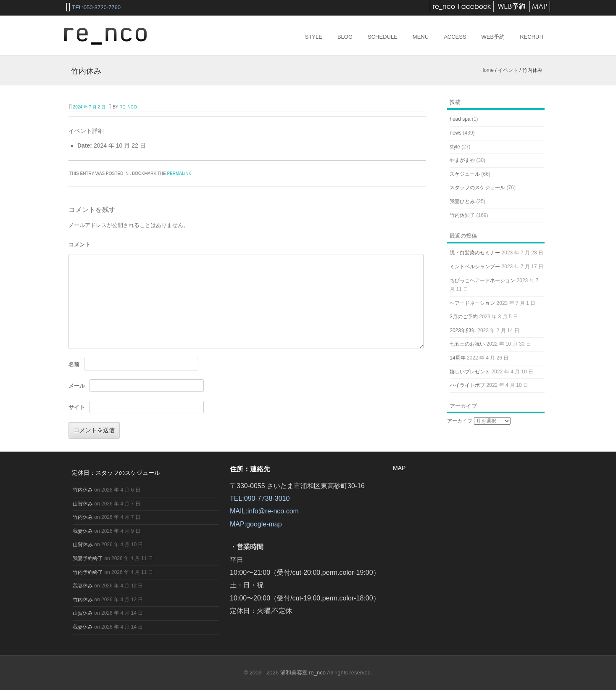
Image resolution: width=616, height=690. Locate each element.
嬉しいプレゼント (470, 372)
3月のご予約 (464, 317)
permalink (179, 173)
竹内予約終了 (88, 572)
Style (314, 37)
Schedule (383, 37)
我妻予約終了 (88, 558)
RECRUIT (532, 37)
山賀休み (83, 504)
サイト (77, 407)
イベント (508, 70)
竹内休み (83, 490)
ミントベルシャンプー (475, 267)
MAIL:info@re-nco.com (264, 511)
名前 (74, 364)
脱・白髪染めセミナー (475, 253)
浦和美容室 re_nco (304, 673)
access (455, 37)
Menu (421, 37)
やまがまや (462, 160)
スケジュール (465, 174)
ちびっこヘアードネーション (482, 280)
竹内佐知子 (462, 215)
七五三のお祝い (467, 344)
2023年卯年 (463, 330)
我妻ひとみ (462, 201)
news (455, 133)
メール (77, 386)
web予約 (493, 37)
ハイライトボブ (467, 385)
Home (487, 70)
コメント (79, 245)
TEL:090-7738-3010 (260, 498)
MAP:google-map (256, 524)
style (455, 147)
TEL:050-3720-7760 (96, 7)
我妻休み (83, 531)
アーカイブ (460, 421)
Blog (345, 37)
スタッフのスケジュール (477, 188)
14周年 (457, 358)
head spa (460, 119)
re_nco (128, 107)
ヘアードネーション (472, 303)
